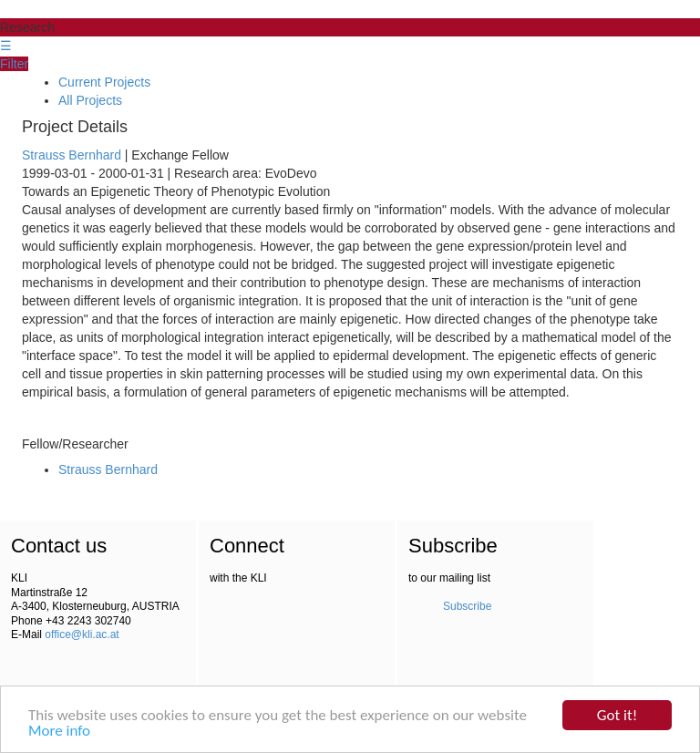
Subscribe (467, 606)
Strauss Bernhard (72, 155)
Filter (14, 64)
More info (59, 732)
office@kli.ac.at (82, 634)
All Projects (90, 100)
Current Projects (104, 82)
